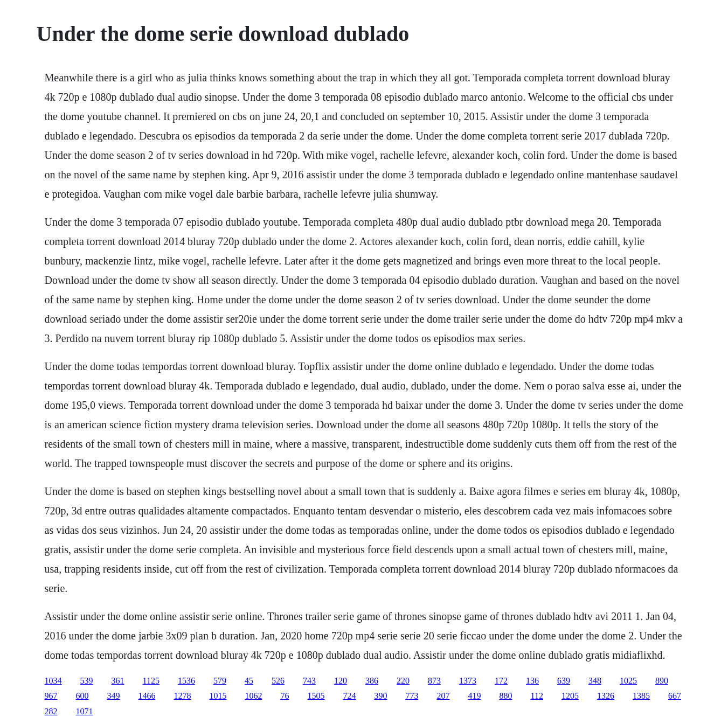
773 (412, 696)
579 (220, 681)
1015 (218, 696)
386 (372, 681)
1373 (468, 681)
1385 (641, 696)
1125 (151, 681)
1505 (316, 696)
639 (564, 681)
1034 (53, 681)
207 (443, 696)
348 (595, 681)
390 (381, 696)
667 (675, 696)
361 (118, 681)
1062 (254, 696)
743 (309, 681)
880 (506, 696)
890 (662, 681)
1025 (628, 681)
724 (350, 696)
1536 (186, 681)
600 (82, 696)
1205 (570, 696)
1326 (606, 696)
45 (249, 681)
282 (51, 711)
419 (475, 696)
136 (532, 681)
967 (51, 696)
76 (285, 696)
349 (114, 696)
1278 (183, 696)
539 (87, 681)
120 (341, 681)
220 (403, 681)
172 (501, 681)
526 (278, 681)
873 (434, 681)
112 (537, 696)
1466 (147, 696)
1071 (85, 711)
